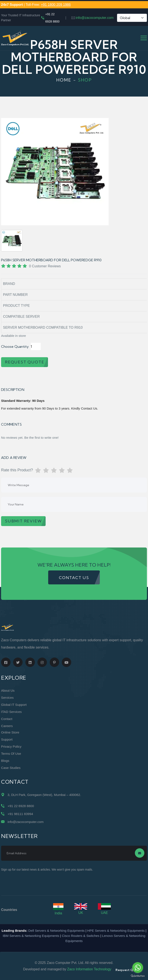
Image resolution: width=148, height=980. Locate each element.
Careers (7, 726)
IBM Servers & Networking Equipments (31, 936)
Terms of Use (11, 754)
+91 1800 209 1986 (56, 5)
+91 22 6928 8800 (52, 18)
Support (7, 739)
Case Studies (11, 768)
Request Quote (128, 970)
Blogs (5, 761)
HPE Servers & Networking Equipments (116, 931)
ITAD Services (11, 712)
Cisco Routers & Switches (81, 936)
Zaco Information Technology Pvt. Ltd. (96, 969)
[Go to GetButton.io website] (138, 976)
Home (64, 80)
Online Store (10, 732)
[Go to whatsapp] (138, 968)
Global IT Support (14, 705)
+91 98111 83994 (20, 814)
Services (7, 698)
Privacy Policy (11, 746)
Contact (7, 719)
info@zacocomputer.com (95, 18)
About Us (8, 690)
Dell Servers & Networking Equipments (57, 931)
